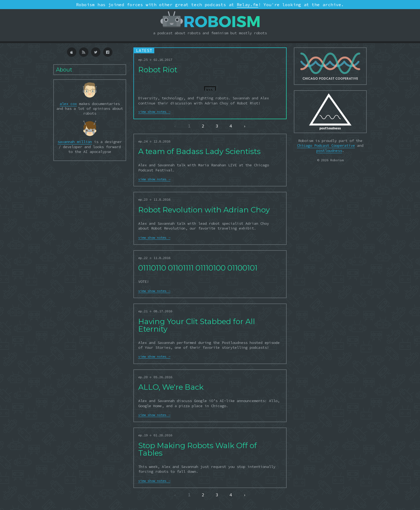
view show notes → (154, 112)
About (64, 70)
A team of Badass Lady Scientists (199, 151)
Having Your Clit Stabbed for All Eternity (197, 325)
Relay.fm (247, 5)
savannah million (75, 142)
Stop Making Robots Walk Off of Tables (198, 449)
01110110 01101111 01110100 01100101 (198, 268)
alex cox (68, 104)
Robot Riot (158, 70)
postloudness (329, 151)
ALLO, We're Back (171, 387)
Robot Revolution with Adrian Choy (204, 210)
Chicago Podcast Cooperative (326, 145)
